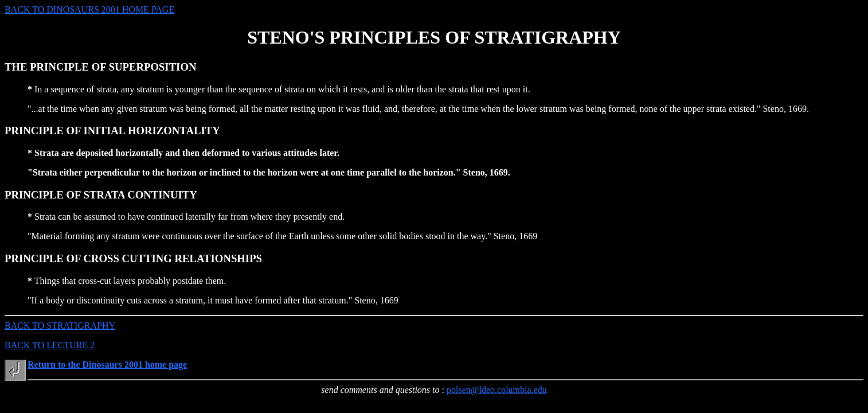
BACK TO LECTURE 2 (50, 345)
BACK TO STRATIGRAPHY (60, 326)
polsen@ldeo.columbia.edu (497, 390)
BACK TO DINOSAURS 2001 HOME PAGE (89, 9)
